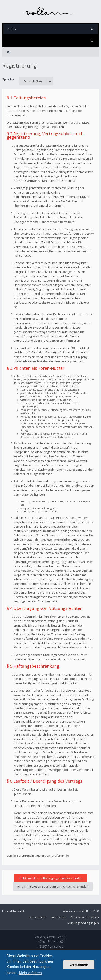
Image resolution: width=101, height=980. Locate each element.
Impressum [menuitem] (58, 917)
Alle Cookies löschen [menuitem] (85, 917)
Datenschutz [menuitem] (37, 917)
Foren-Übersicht (13, 911)
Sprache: (8, 79)
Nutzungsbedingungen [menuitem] (83, 923)
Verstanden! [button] (79, 965)
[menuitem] (92, 41)
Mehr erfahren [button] (30, 973)
